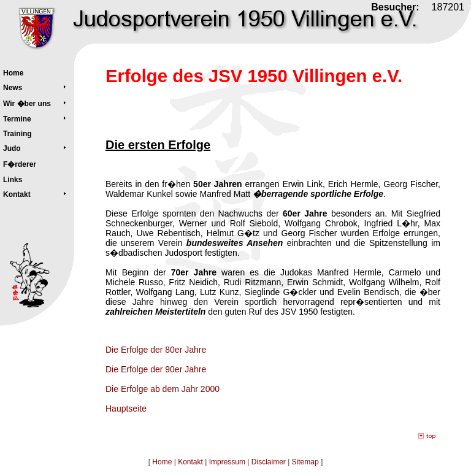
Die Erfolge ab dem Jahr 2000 (163, 389)
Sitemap (305, 462)
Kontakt (190, 462)
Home (162, 462)
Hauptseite (126, 409)
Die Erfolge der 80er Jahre (156, 350)
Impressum (227, 462)
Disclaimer (269, 462)
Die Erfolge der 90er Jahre (156, 369)
